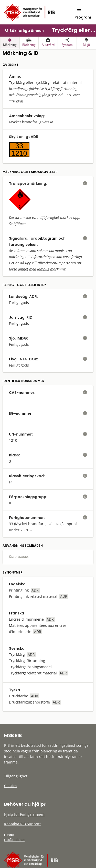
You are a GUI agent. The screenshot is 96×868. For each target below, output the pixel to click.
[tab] (10, 43)
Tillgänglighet (16, 776)
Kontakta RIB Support (22, 824)
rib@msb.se (14, 840)
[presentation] (10, 43)
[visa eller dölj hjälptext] (85, 184)
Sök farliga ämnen (24, 31)
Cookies (11, 786)
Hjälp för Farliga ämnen (24, 814)
